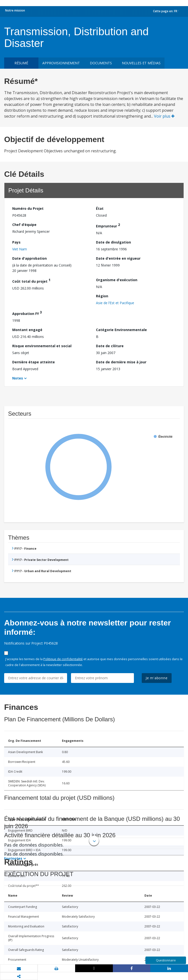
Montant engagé (27, 330)
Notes (18, 378)
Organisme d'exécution (117, 280)
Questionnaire (166, 960)
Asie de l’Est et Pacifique (115, 303)
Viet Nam (20, 249)
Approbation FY (27, 313)
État (100, 208)
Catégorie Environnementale (121, 330)
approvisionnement (61, 63)
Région (102, 296)
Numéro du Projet (28, 208)
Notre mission (15, 10)
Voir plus (164, 116)
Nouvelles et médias (141, 63)
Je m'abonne (157, 678)
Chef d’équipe (24, 225)
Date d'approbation (29, 258)
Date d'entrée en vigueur (118, 258)
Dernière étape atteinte (34, 362)
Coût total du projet (31, 281)
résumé (21, 63)
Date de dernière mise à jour (121, 362)
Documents (101, 63)
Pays (16, 242)
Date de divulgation (113, 242)
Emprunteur (108, 225)
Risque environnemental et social (42, 346)
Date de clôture (110, 346)
